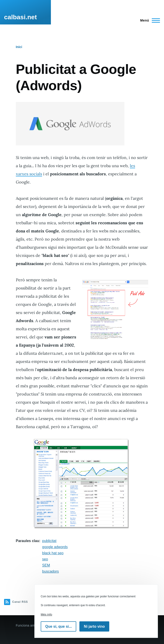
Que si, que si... (58, 626)
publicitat (49, 541)
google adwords (55, 547)
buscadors (50, 571)
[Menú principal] (149, 20)
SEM (46, 565)
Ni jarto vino (94, 626)
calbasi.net (20, 17)
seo (45, 559)
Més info (46, 614)
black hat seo (53, 553)
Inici (19, 47)
